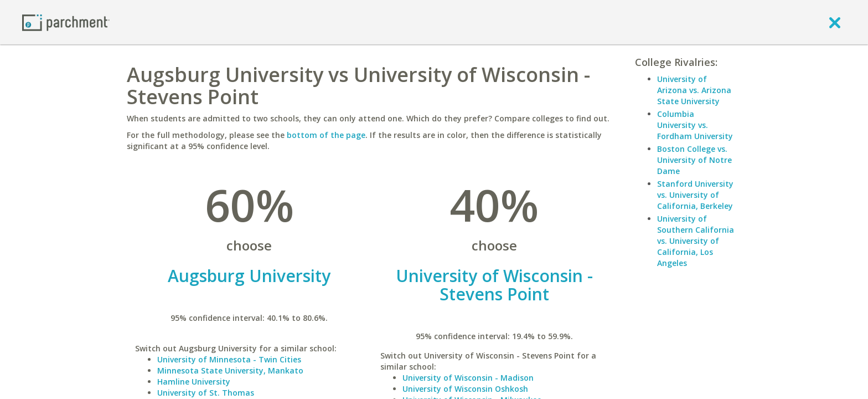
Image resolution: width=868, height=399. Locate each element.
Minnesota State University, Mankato (230, 370)
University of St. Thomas (206, 393)
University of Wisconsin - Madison (468, 378)
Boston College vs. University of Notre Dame (694, 160)
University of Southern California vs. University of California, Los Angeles (696, 241)
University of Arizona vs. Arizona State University (694, 90)
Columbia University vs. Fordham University (695, 125)
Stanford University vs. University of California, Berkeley (695, 195)
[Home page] (66, 22)
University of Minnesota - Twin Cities (229, 359)
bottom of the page (326, 135)
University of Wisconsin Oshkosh (465, 389)
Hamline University (194, 382)
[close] (835, 22)
